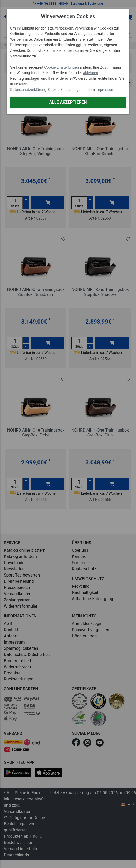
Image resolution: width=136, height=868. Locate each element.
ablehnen (91, 73)
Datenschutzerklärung (28, 90)
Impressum (105, 90)
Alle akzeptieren (68, 102)
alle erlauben (63, 51)
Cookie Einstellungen (62, 67)
